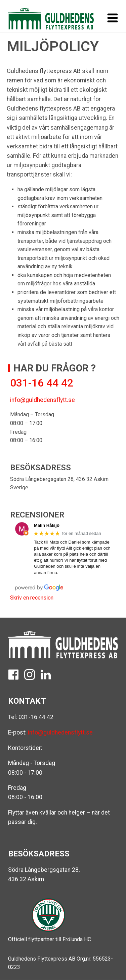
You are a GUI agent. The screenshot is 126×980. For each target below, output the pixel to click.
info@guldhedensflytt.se (43, 400)
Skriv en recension (32, 598)
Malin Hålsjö (47, 525)
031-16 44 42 (36, 717)
